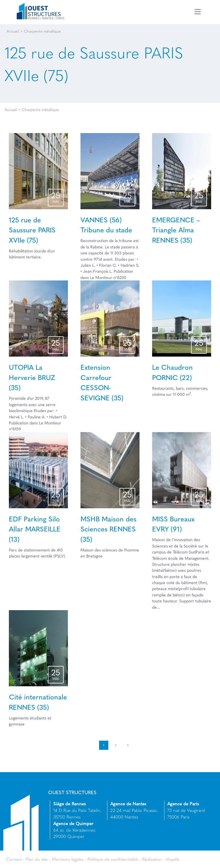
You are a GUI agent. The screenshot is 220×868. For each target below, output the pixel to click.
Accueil (13, 31)
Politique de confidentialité (113, 859)
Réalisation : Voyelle (161, 859)
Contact (14, 859)
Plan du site (37, 859)
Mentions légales (68, 859)
